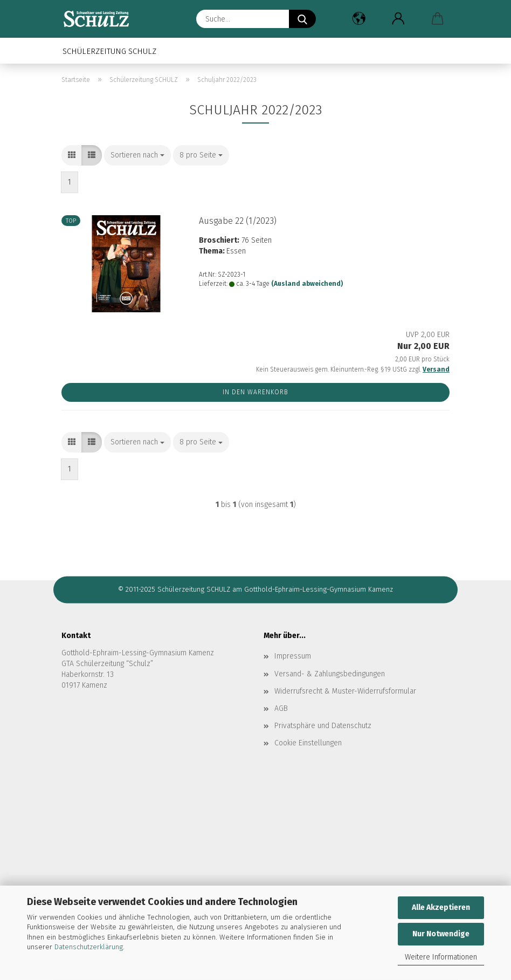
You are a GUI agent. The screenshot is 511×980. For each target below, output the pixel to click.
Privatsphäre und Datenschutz (323, 726)
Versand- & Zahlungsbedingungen (330, 674)
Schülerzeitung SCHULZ (109, 51)
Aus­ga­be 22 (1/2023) (238, 221)
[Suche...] (302, 19)
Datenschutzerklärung (89, 947)
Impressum (293, 656)
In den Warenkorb (255, 392)
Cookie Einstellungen (308, 743)
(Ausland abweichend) (307, 284)
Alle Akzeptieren (441, 907)
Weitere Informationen (441, 957)
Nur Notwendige (441, 934)
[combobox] (137, 155)
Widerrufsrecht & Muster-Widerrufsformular (345, 691)
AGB (281, 708)
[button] (359, 19)
